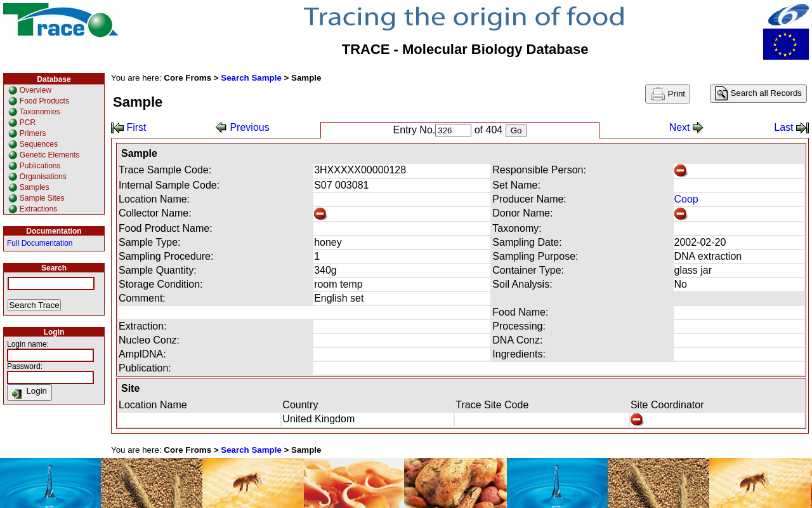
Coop (686, 199)
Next (687, 127)
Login (29, 392)
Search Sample (251, 78)
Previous (243, 127)
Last (791, 127)
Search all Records (758, 94)
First (129, 127)
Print (668, 94)
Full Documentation (40, 243)
